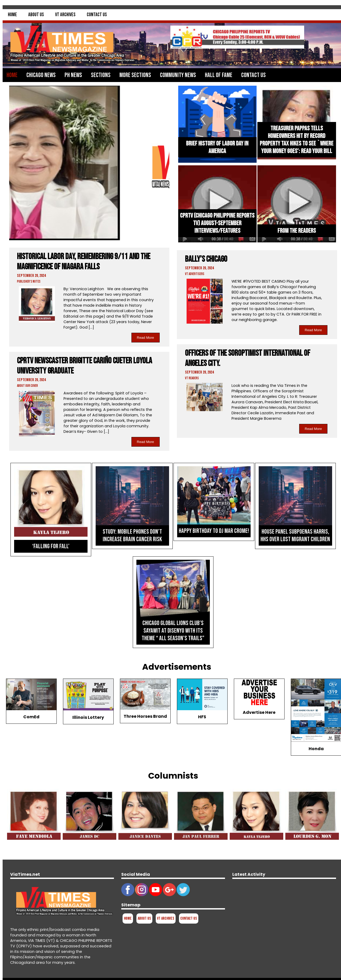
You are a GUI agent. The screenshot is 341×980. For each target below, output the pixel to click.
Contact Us (97, 15)
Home (12, 15)
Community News (178, 75)
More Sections (135, 75)
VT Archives (65, 15)
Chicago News (41, 75)
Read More (146, 338)
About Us (36, 15)
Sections (101, 75)
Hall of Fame (219, 75)
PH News (73, 75)
